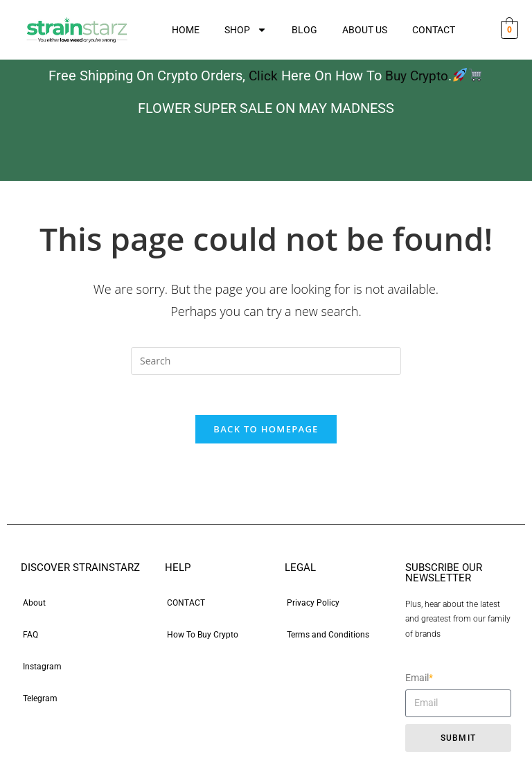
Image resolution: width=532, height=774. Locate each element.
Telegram (40, 700)
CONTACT (434, 30)
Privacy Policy (313, 604)
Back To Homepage (266, 430)
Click (262, 76)
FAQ (30, 636)
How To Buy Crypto (203, 636)
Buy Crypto (417, 76)
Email (419, 680)
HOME (186, 30)
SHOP (246, 30)
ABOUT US (365, 30)
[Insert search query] (266, 360)
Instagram (42, 668)
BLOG (304, 30)
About (34, 604)
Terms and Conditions (328, 636)
